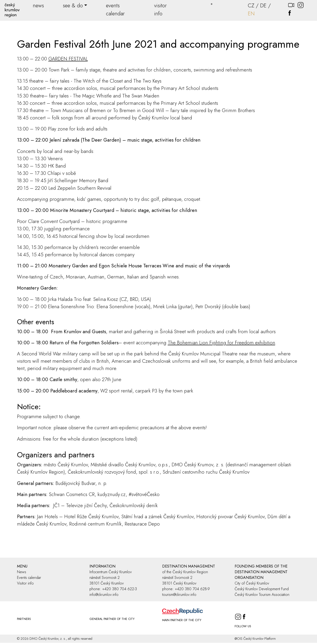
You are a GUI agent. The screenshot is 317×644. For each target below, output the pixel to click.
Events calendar (29, 578)
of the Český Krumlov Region (185, 572)
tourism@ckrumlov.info (179, 595)
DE (263, 5)
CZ (251, 5)
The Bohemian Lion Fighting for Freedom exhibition (222, 343)
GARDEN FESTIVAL (68, 59)
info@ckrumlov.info (104, 595)
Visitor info (25, 583)
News (22, 572)
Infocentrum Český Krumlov (111, 572)
